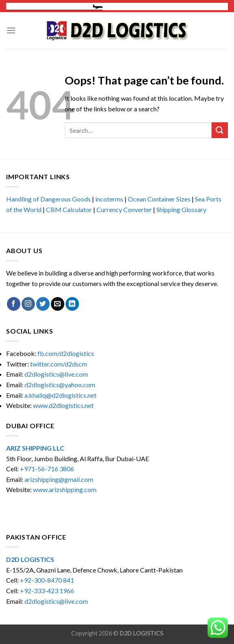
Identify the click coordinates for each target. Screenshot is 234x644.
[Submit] (220, 130)
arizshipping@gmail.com (59, 479)
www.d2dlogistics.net (63, 405)
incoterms (109, 199)
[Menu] (11, 30)
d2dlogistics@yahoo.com (60, 385)
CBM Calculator (69, 209)
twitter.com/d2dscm (59, 364)
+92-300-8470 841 (47, 580)
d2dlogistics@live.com (57, 374)
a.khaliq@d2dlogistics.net (60, 395)
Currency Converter (124, 209)
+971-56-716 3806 (47, 469)
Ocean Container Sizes (159, 199)
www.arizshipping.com (65, 489)
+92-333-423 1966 (47, 591)
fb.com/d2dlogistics (66, 353)
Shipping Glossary (181, 209)
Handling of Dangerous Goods (48, 199)
